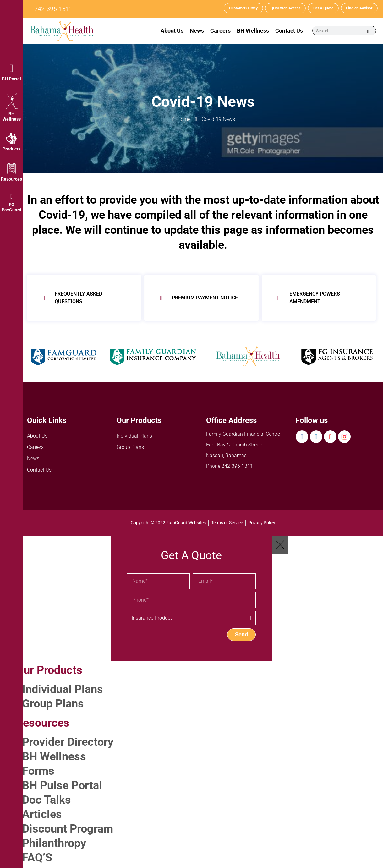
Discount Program (68, 829)
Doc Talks (47, 800)
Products (11, 149)
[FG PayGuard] (12, 196)
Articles (42, 814)
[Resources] (11, 169)
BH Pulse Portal (62, 785)
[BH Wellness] (12, 101)
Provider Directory (68, 742)
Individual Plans (134, 436)
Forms (38, 771)
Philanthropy (54, 843)
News (197, 31)
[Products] (11, 138)
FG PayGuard (11, 207)
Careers (220, 31)
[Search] (368, 31)
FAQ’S (37, 858)
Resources (11, 179)
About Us (172, 31)
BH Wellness (12, 116)
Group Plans (130, 447)
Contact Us (289, 31)
